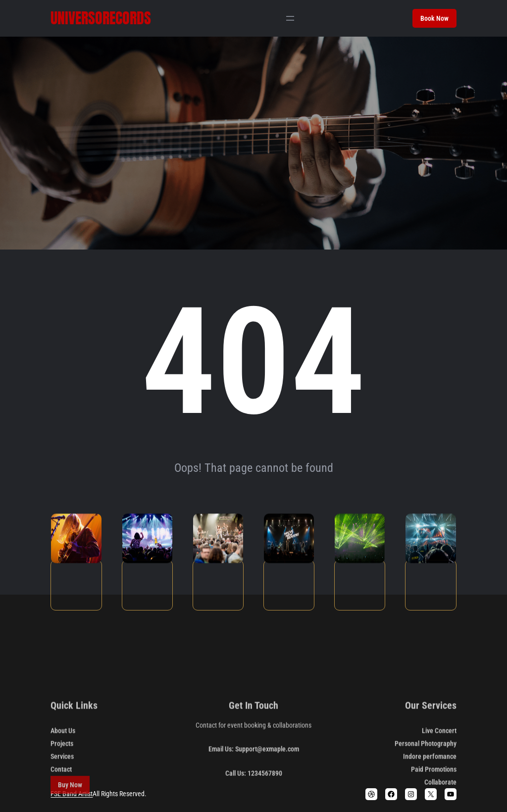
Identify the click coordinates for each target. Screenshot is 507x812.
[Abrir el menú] (290, 18)
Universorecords (101, 18)
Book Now (434, 18)
